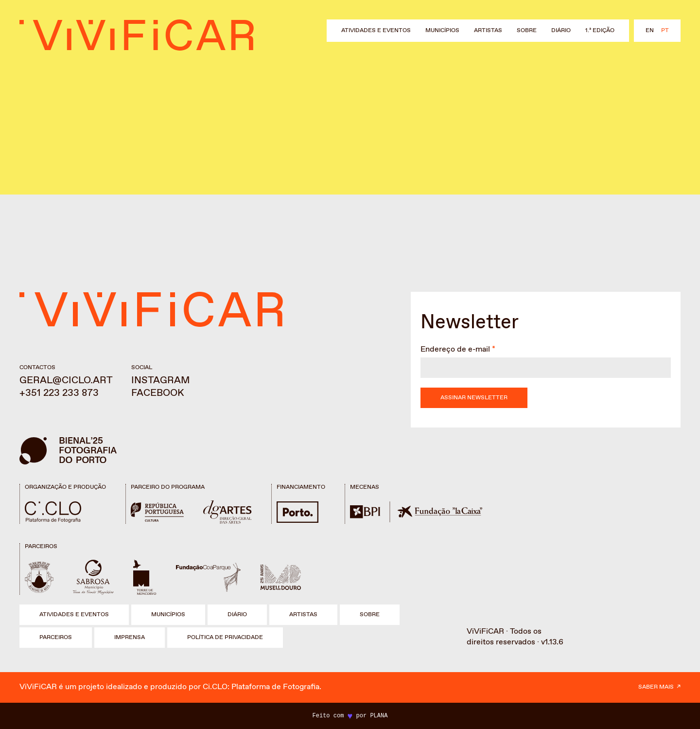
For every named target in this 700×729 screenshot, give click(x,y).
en (650, 31)
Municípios (442, 31)
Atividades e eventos (376, 31)
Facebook (158, 393)
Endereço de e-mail (455, 349)
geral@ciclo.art (66, 381)
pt (665, 31)
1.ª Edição (600, 31)
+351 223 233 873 (59, 393)
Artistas (488, 31)
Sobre (527, 31)
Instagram (161, 381)
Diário (561, 31)
